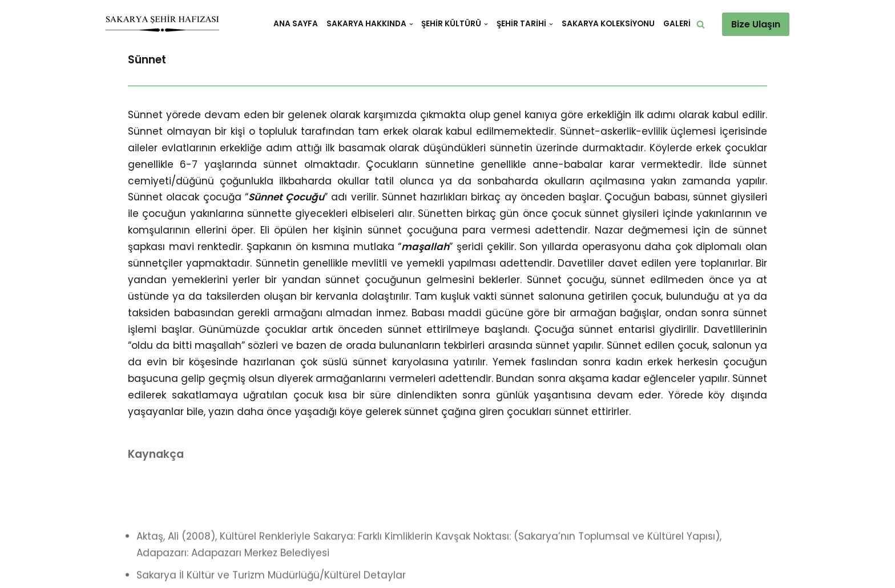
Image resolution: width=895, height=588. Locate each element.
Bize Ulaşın (756, 24)
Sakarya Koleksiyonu (608, 24)
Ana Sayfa (296, 24)
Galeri (677, 24)
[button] (701, 24)
